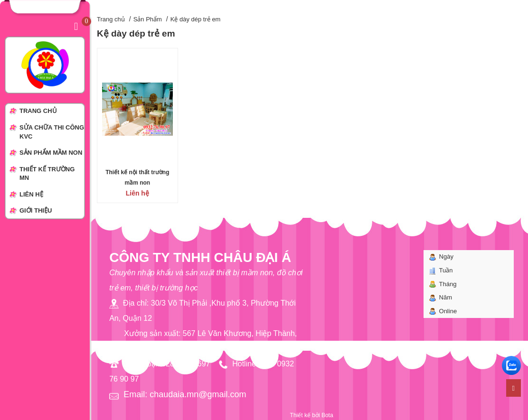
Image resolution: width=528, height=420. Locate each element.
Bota (327, 415)
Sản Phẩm (148, 19)
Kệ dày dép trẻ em (196, 19)
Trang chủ (111, 19)
